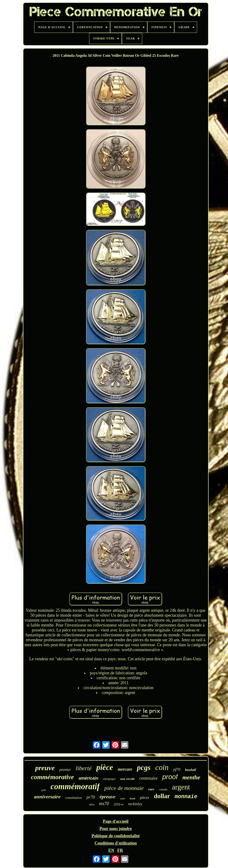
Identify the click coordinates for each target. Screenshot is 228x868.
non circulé (127, 779)
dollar (162, 796)
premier (65, 770)
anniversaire (47, 797)
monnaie (186, 797)
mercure (125, 769)
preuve (45, 768)
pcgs (144, 767)
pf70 (177, 769)
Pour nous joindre (116, 829)
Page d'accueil (116, 821)
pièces (145, 798)
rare (151, 789)
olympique (109, 779)
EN (111, 850)
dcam (132, 798)
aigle (122, 798)
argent (181, 787)
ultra (92, 804)
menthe (191, 777)
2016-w (119, 804)
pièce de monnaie (124, 788)
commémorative (53, 777)
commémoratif (75, 787)
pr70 (91, 797)
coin (162, 767)
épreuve (108, 797)
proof (170, 777)
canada (163, 789)
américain (88, 778)
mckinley (135, 804)
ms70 (104, 804)
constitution (74, 798)
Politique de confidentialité (116, 836)
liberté (84, 768)
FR (120, 850)
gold (44, 790)
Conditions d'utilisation (116, 843)
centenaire (148, 778)
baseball (190, 770)
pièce (105, 767)
